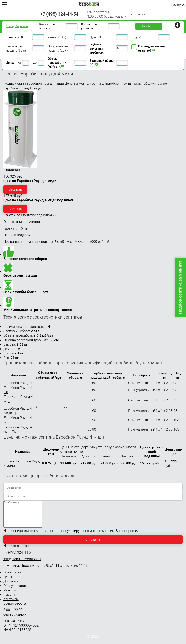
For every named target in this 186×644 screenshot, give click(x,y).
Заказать (15, 189)
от (20, 63)
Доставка (11, 587)
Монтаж (10, 595)
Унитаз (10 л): (57, 37)
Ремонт (9, 600)
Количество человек (48, 26)
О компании (13, 578)
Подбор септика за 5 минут (180, 287)
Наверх (176, 4)
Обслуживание (15, 591)
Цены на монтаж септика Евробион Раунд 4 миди (104, 84)
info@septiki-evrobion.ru (22, 564)
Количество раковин (90, 26)
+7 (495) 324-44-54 (59, 14)
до (35, 63)
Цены (8, 582)
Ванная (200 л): (16, 37)
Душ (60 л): (97, 37)
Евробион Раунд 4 (18, 383)
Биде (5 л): (139, 37)
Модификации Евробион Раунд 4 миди (34, 84)
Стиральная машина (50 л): (16, 48)
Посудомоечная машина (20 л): (59, 48)
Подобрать (149, 26)
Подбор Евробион (17, 26)
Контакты (138, 14)
